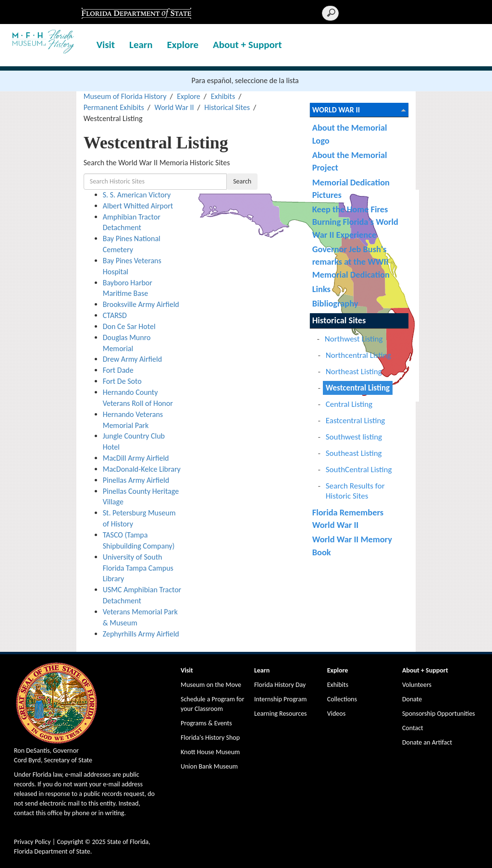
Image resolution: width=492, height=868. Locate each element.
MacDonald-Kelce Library (142, 469)
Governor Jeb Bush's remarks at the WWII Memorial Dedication (351, 262)
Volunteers (417, 685)
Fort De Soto (122, 381)
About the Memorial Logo (350, 134)
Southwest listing (354, 437)
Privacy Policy (32, 842)
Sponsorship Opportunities (439, 714)
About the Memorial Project (350, 161)
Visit (106, 45)
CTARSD (115, 315)
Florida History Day (280, 685)
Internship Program (280, 699)
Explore (183, 45)
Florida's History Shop (210, 738)
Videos (336, 714)
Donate (412, 699)
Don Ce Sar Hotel (129, 326)
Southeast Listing (354, 453)
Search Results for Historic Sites (355, 491)
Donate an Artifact (427, 742)
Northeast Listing (354, 372)
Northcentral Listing (358, 355)
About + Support (247, 45)
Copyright (70, 842)
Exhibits (223, 96)
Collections (342, 699)
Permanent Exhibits (114, 107)
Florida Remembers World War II (348, 519)
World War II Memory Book (352, 545)
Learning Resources (281, 714)
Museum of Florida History (125, 96)
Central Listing (349, 404)
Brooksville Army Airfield (141, 304)
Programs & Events (206, 723)
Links (321, 289)
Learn (141, 45)
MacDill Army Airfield (136, 458)
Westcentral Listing (358, 388)
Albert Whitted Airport (138, 206)
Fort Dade (118, 370)
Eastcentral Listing (356, 421)
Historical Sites (227, 107)
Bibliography (335, 303)
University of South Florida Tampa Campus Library (138, 568)
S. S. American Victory (137, 195)
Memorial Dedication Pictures (351, 189)
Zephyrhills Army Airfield (141, 634)
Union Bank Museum (209, 766)
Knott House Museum (210, 752)
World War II (174, 107)
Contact (413, 728)
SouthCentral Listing (359, 470)
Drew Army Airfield (132, 359)
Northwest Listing (354, 339)
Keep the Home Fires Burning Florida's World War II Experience (355, 222)
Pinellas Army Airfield (136, 480)
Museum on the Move (211, 685)
